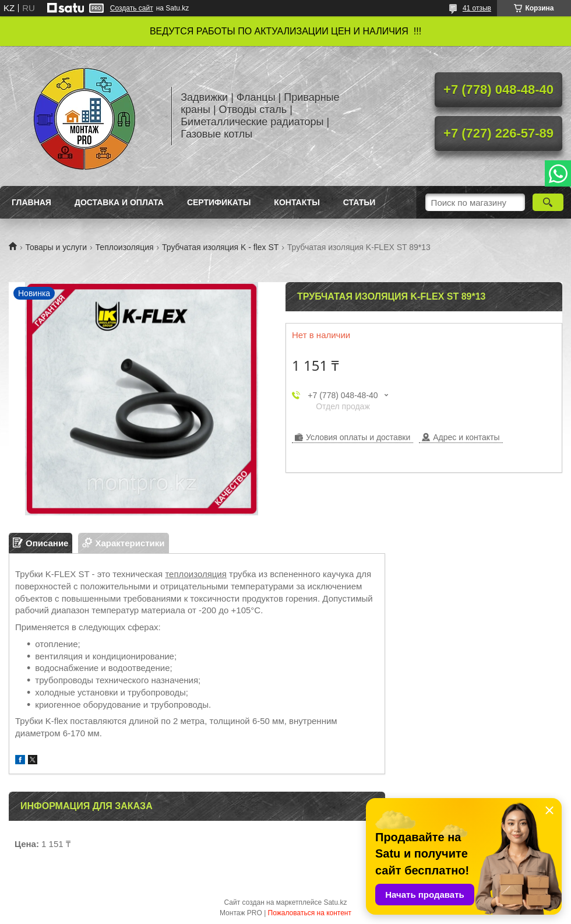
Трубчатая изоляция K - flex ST (220, 247)
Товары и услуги (56, 247)
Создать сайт (132, 8)
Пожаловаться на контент (310, 913)
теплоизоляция (196, 574)
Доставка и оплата (119, 202)
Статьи (359, 202)
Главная (31, 202)
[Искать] (548, 202)
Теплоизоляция (125, 247)
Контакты (297, 202)
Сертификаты (219, 202)
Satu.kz (335, 902)
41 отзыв (477, 8)
